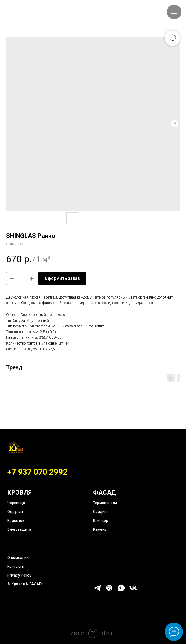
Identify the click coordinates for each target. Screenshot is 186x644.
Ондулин (15, 512)
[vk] (133, 591)
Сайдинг (101, 512)
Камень (100, 529)
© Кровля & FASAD (24, 584)
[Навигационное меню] (174, 12)
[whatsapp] (121, 591)
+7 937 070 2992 (37, 472)
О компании (18, 558)
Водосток (16, 521)
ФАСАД (105, 492)
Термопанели (105, 503)
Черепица (16, 503)
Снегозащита (19, 529)
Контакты (16, 567)
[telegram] (97, 591)
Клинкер (101, 521)
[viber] (109, 591)
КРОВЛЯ (20, 492)
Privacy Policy (19, 575)
